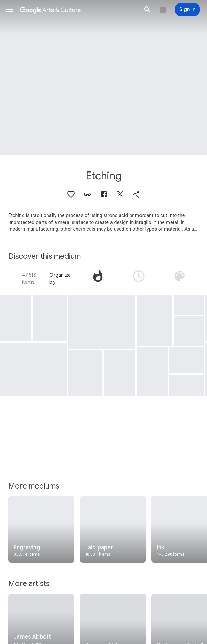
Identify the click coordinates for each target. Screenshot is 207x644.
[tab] (98, 279)
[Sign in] (187, 10)
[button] (10, 10)
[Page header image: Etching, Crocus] (103, 78)
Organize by (60, 279)
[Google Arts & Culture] (78, 10)
